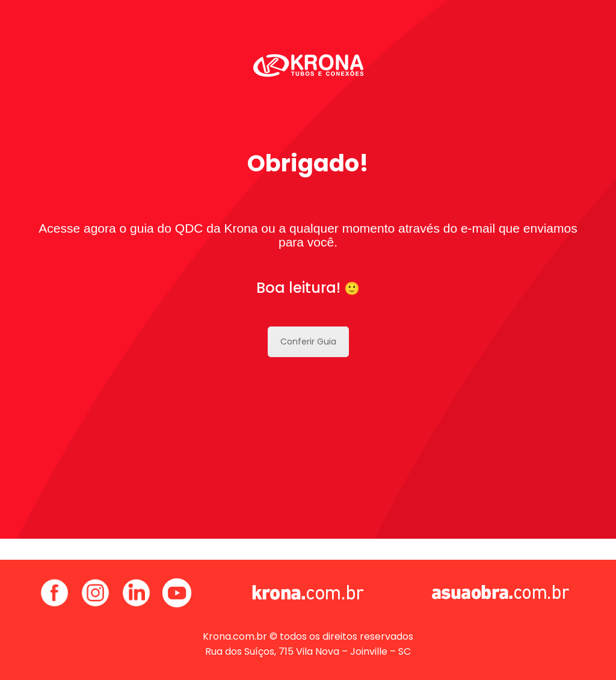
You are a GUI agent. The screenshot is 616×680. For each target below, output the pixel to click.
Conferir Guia (308, 336)
